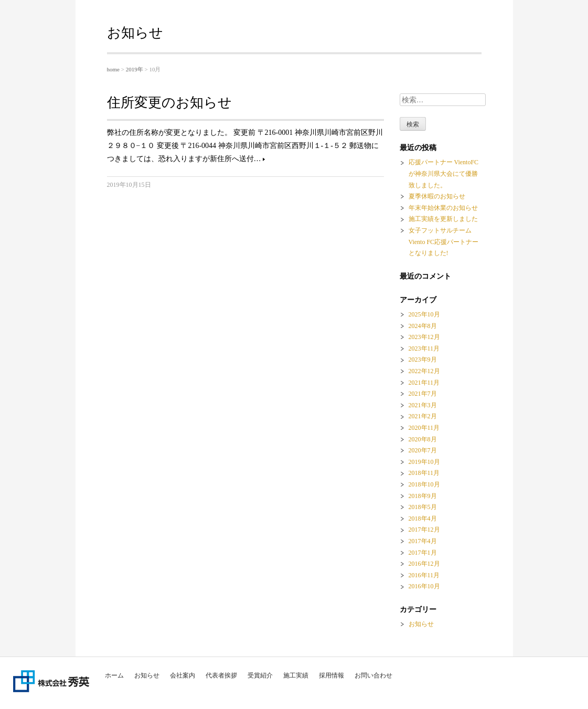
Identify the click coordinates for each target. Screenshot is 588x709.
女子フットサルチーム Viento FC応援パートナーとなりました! (444, 242)
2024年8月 (423, 326)
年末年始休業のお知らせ (443, 208)
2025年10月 (424, 314)
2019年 (135, 69)
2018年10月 (424, 484)
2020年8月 (423, 439)
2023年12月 (424, 337)
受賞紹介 (260, 675)
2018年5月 (423, 507)
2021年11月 (424, 383)
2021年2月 (423, 416)
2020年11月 (424, 428)
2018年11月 (424, 473)
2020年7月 (423, 450)
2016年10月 (424, 586)
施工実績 (296, 675)
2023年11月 (424, 348)
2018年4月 (423, 518)
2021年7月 (423, 394)
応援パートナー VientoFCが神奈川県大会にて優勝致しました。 (444, 173)
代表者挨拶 (221, 675)
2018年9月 (423, 496)
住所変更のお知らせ (169, 103)
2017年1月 (423, 553)
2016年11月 (424, 575)
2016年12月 (424, 564)
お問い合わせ (373, 675)
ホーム (114, 675)
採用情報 (332, 675)
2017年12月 (424, 530)
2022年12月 (424, 371)
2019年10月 (424, 462)
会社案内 (183, 675)
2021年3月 (423, 405)
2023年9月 (423, 359)
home (113, 69)
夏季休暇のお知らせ (437, 196)
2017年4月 (423, 541)
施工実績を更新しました (443, 219)
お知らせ (147, 675)
